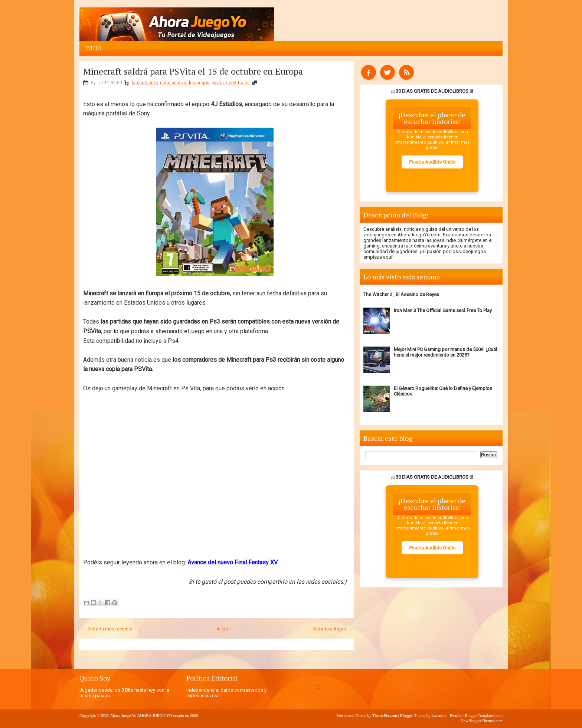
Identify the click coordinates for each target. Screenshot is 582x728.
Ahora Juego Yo (123, 715)
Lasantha (439, 715)
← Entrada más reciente (107, 629)
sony (231, 83)
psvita (218, 83)
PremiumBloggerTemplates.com (476, 715)
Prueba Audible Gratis (432, 162)
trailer (244, 83)
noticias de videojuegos (185, 83)
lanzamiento (145, 83)
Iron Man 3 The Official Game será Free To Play (443, 310)
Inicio (93, 48)
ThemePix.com (385, 715)
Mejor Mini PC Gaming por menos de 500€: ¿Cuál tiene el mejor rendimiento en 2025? (445, 352)
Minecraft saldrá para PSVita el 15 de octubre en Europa (193, 71)
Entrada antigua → (332, 629)
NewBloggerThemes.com (482, 721)
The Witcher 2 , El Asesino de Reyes (401, 294)
